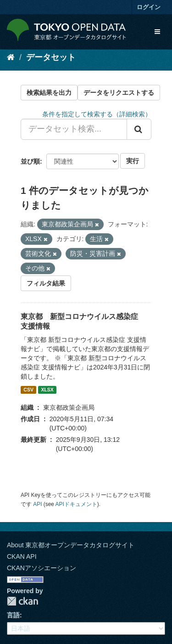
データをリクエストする (119, 93)
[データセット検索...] (74, 129)
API (37, 504)
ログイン (149, 7)
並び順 (30, 161)
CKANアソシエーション (42, 568)
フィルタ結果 (46, 283)
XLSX (47, 390)
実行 (133, 161)
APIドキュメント (76, 504)
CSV (28, 390)
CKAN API (22, 556)
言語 (13, 615)
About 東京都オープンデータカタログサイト (71, 545)
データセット (51, 57)
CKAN (22, 601)
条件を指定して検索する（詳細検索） (97, 114)
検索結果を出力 (49, 93)
